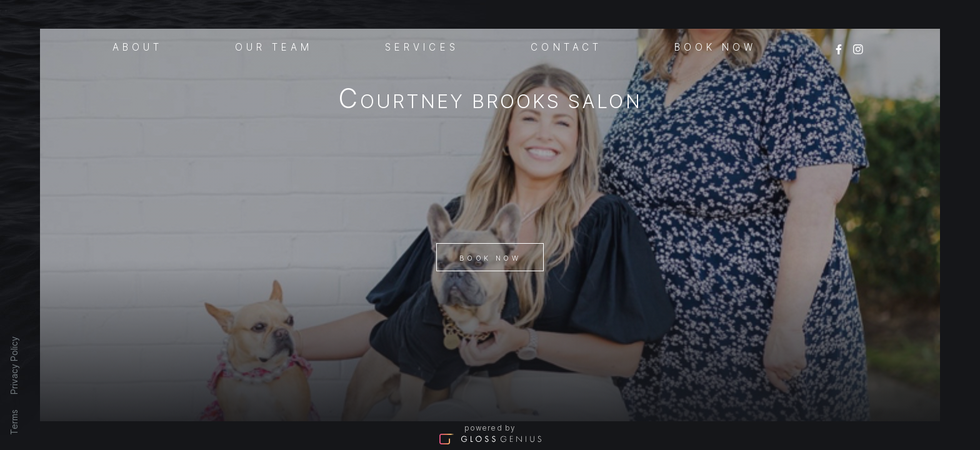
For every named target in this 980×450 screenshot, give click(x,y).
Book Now (490, 258)
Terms (14, 422)
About (138, 46)
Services (422, 46)
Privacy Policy (14, 365)
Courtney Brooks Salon (490, 101)
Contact (566, 46)
